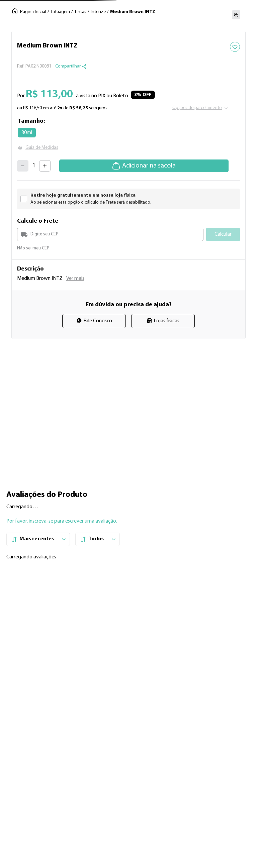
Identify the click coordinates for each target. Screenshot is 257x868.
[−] (23, 166)
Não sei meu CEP (33, 248)
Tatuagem (60, 12)
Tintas (80, 12)
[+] (45, 166)
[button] (71, 67)
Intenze (98, 12)
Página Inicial (33, 12)
